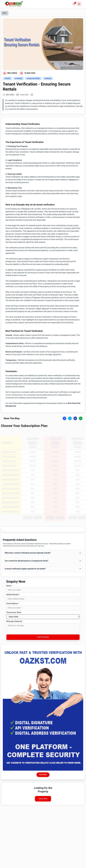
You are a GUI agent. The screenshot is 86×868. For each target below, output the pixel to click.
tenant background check (41, 403)
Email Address (13, 604)
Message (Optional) (14, 621)
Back (5, 13)
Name (9, 586)
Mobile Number (13, 595)
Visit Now (43, 775)
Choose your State (14, 612)
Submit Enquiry (43, 637)
